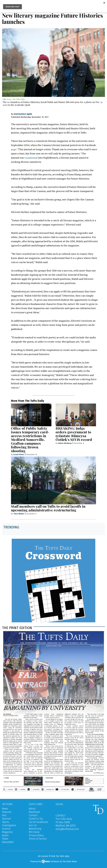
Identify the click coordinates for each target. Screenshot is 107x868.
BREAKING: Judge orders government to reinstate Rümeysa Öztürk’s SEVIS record (74, 434)
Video (5, 839)
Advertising (35, 829)
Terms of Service (38, 839)
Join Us (33, 825)
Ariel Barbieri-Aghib (23, 114)
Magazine (7, 832)
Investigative (9, 825)
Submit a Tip (36, 819)
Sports (6, 822)
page (14, 149)
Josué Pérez (19, 454)
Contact (33, 815)
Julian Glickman (65, 443)
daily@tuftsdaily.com (67, 829)
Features (7, 812)
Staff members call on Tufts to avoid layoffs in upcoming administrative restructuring (48, 508)
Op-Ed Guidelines (38, 822)
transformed (31, 158)
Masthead (34, 812)
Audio (5, 835)
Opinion (7, 819)
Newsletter (8, 842)
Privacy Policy (36, 835)
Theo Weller (19, 514)
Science (6, 829)
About (32, 809)
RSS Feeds (34, 832)
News (5, 809)
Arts (4, 815)
